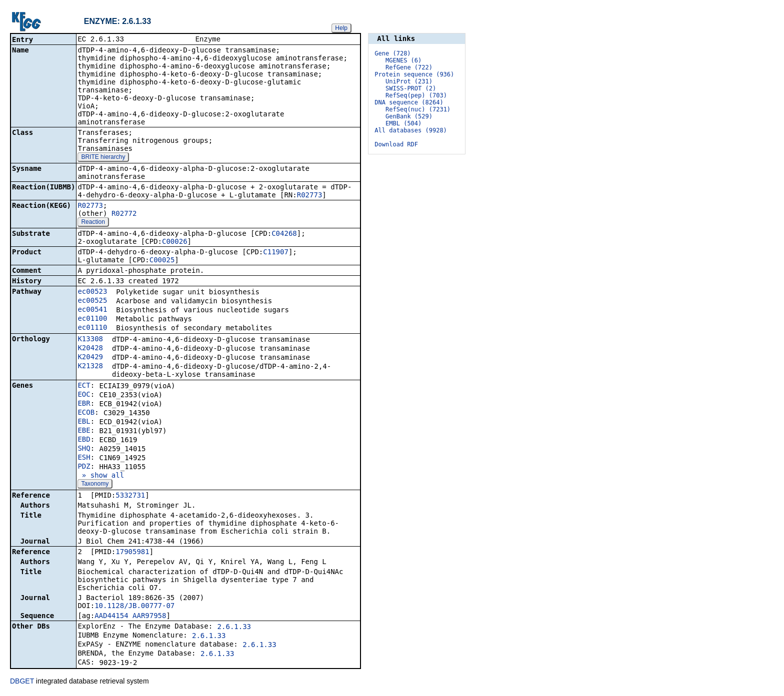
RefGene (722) (409, 67)
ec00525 (92, 301)
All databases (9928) (411, 130)
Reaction (93, 223)
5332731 (130, 496)
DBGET (22, 682)
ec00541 (92, 310)
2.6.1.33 (234, 628)
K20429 (90, 358)
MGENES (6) (403, 60)
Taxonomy (95, 485)
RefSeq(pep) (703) (416, 95)
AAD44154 (111, 617)
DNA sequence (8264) (409, 102)
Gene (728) (392, 53)
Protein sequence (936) (414, 74)
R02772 (124, 214)
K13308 (90, 340)
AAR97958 (149, 617)
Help (341, 28)
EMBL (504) (403, 123)
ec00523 (92, 292)
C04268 (284, 234)
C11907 (276, 253)
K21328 (90, 367)
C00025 (162, 261)
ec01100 (92, 319)
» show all (101, 476)
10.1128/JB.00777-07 (134, 607)
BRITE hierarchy (103, 158)
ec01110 (92, 328)
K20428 (90, 349)
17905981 (132, 553)
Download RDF (396, 144)
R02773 (310, 196)
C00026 (175, 242)
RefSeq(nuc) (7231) (418, 109)
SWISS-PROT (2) (411, 88)
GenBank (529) (409, 116)
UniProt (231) (409, 81)
